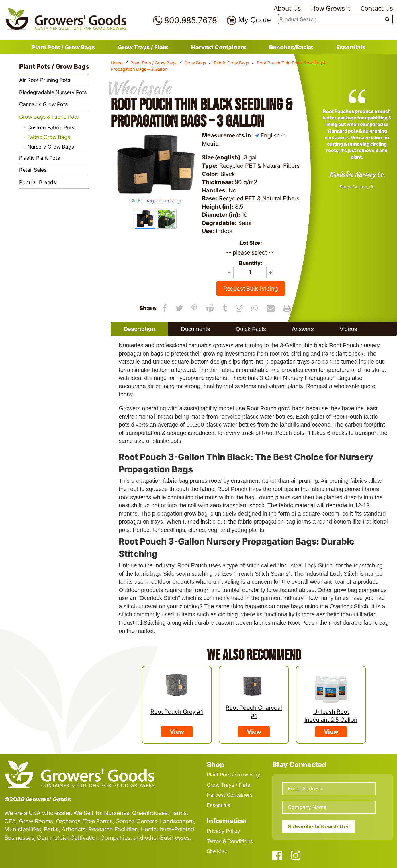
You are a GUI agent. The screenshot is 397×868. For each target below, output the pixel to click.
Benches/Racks (291, 47)
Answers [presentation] (303, 329)
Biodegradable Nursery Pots (53, 92)
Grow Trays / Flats (143, 47)
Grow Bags (195, 63)
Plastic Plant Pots (40, 158)
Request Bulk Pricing (251, 289)
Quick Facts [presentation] (251, 329)
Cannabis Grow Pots (43, 104)
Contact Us (377, 8)
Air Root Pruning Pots (45, 80)
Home (117, 63)
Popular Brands (38, 182)
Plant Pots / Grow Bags (63, 47)
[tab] (139, 329)
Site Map (217, 851)
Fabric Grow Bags (231, 63)
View (177, 732)
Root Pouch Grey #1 (177, 712)
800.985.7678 (191, 20)
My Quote (255, 19)
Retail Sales (33, 170)
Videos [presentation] (348, 329)
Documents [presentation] (195, 329)
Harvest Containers (219, 47)
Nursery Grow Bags (51, 147)
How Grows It (331, 8)
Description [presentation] (139, 329)
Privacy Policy (223, 831)
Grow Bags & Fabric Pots (49, 117)
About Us (287, 8)
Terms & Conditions (230, 841)
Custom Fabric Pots (51, 128)
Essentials (351, 47)
